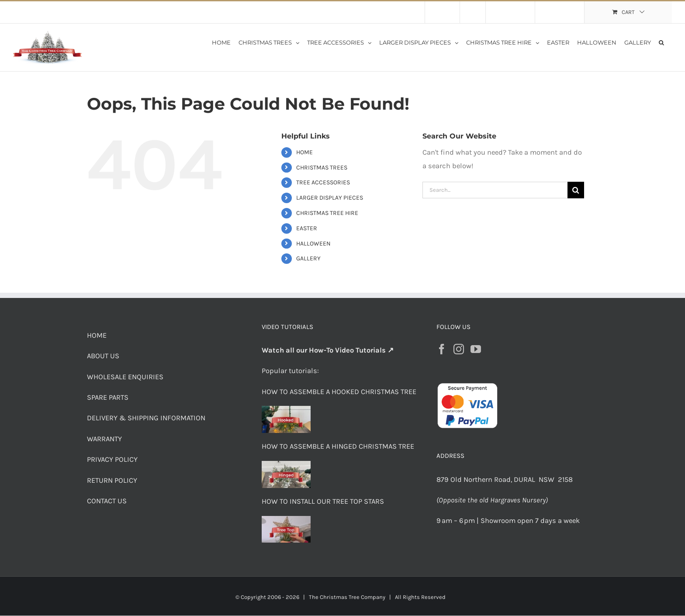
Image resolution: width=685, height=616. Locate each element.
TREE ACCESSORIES (323, 182)
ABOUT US (103, 356)
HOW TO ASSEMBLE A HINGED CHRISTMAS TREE (338, 446)
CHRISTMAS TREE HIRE (327, 213)
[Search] (576, 190)
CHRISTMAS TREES (322, 168)
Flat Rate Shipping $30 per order (95, 12)
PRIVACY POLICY (112, 459)
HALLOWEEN (313, 244)
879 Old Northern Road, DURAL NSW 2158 (505, 479)
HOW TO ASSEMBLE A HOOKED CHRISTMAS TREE (339, 392)
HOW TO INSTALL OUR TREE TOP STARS (323, 501)
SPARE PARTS (108, 397)
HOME (304, 152)
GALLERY (308, 258)
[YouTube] (476, 349)
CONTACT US (107, 501)
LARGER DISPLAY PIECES (330, 198)
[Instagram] (459, 349)
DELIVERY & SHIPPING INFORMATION (146, 418)
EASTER (307, 228)
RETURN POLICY (112, 480)
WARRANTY (104, 439)
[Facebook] (442, 349)
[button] (661, 42)
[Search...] (495, 190)
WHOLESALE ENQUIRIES (125, 377)
